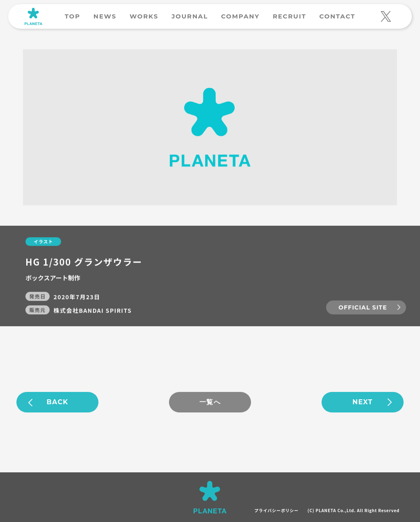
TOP (73, 16)
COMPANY (240, 16)
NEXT (363, 402)
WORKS (144, 16)
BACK (58, 402)
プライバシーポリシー (276, 510)
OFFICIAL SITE (363, 308)
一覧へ (210, 402)
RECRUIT (290, 16)
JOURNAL (190, 16)
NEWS (105, 16)
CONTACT (337, 16)
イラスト (43, 242)
